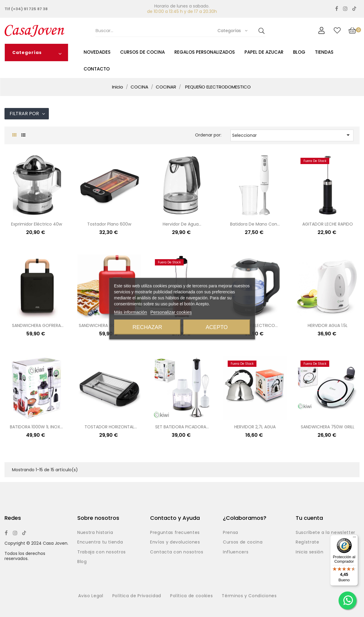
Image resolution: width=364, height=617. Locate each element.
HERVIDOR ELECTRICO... (255, 325)
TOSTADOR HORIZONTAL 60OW (109, 427)
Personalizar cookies (171, 312)
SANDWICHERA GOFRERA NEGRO (36, 326)
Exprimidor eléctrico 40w (37, 224)
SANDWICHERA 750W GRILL (328, 427)
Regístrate (308, 542)
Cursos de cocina (243, 542)
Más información (131, 312)
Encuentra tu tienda (100, 542)
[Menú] (354, 538)
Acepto (217, 327)
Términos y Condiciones (249, 596)
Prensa (231, 533)
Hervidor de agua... (182, 224)
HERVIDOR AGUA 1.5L (328, 325)
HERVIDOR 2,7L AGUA (255, 427)
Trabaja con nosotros (102, 552)
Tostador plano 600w (109, 224)
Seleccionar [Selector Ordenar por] (292, 135)
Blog (82, 562)
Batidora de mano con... (255, 224)
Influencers (236, 552)
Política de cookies (191, 596)
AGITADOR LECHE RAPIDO (328, 224)
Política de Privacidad (137, 596)
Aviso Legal (91, 596)
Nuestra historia (95, 533)
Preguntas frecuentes (175, 533)
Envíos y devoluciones (175, 542)
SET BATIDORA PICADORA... (182, 427)
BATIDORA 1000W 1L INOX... (36, 427)
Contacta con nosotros (177, 552)
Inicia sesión (309, 552)
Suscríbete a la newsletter (326, 533)
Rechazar (147, 327)
